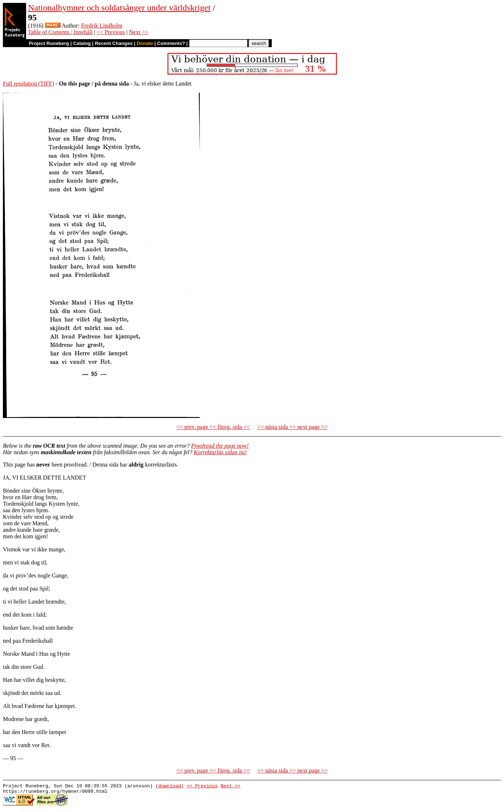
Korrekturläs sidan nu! (220, 452)
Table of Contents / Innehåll (60, 32)
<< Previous (111, 32)
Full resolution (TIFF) (28, 84)
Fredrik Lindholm (102, 26)
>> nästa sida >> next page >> (293, 427)
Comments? (171, 43)
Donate (145, 43)
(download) (170, 787)
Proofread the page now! (220, 446)
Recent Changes (114, 43)
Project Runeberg (49, 43)
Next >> (139, 32)
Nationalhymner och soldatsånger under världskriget (119, 8)
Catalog (82, 43)
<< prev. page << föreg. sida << (213, 427)
